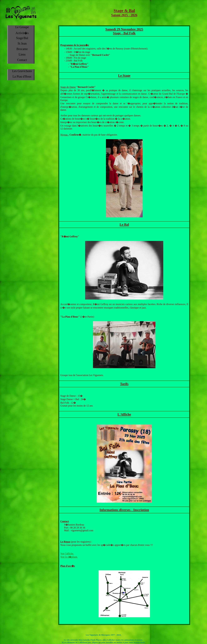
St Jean (22, 43)
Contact (22, 60)
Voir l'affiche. (67, 554)
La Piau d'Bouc (22, 76)
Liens (22, 54)
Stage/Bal (22, 38)
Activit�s (22, 33)
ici (100, 642)
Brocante (22, 49)
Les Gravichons (22, 71)
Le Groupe (22, 27)
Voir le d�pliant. (69, 557)
